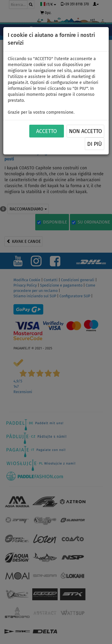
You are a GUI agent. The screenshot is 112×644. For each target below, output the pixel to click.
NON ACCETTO (85, 131)
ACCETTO (46, 131)
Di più (95, 144)
